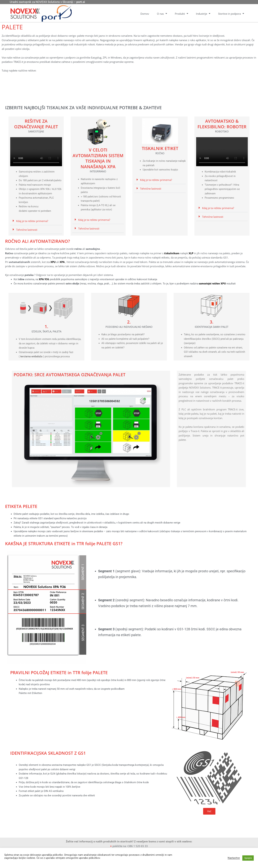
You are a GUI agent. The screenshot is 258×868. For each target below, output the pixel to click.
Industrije (203, 14)
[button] (36, 221)
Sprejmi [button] (248, 858)
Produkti (181, 14)
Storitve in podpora (231, 14)
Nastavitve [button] (234, 858)
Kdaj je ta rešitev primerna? (32, 221)
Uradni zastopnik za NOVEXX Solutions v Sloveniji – (47, 2)
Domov (145, 14)
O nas (162, 14)
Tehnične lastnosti (27, 230)
